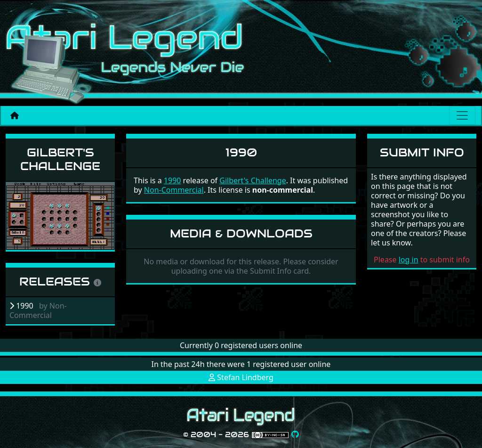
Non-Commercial (174, 190)
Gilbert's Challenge (60, 159)
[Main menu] (462, 115)
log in (409, 260)
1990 (173, 180)
